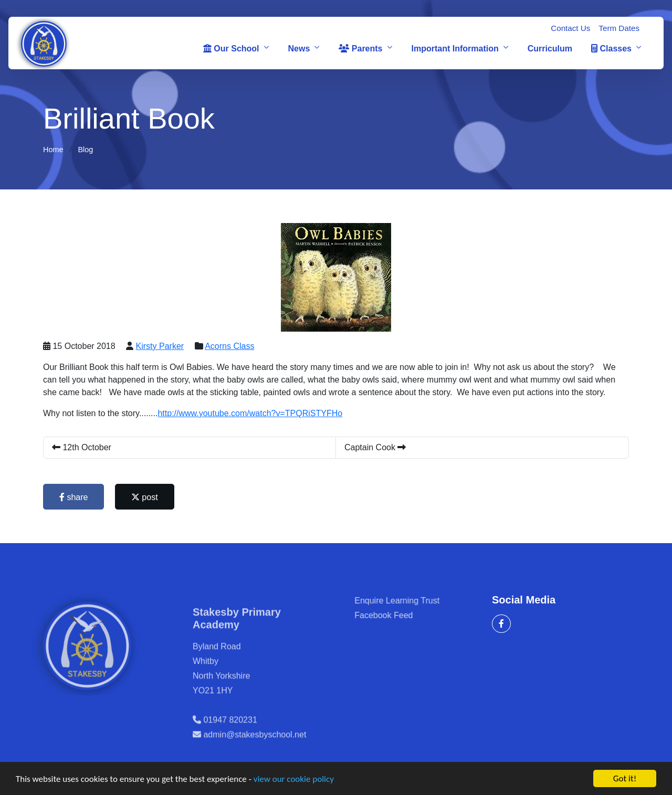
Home (53, 150)
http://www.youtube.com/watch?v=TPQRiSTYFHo (251, 413)
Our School (231, 49)
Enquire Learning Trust (416, 601)
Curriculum (550, 49)
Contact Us (570, 28)
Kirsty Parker (161, 346)
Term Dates (619, 28)
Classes (611, 49)
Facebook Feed (402, 615)
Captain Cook (377, 447)
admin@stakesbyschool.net (255, 753)
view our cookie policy (294, 780)
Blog (85, 150)
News (299, 49)
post (146, 497)
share (75, 497)
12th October (83, 447)
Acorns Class (231, 346)
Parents (360, 49)
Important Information (455, 49)
